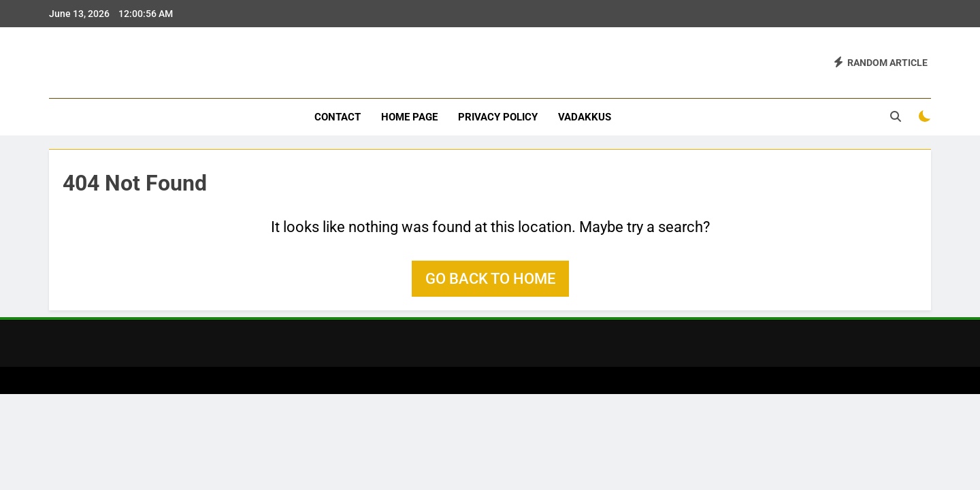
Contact (338, 117)
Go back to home (490, 279)
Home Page (409, 117)
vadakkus (585, 117)
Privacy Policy (498, 117)
